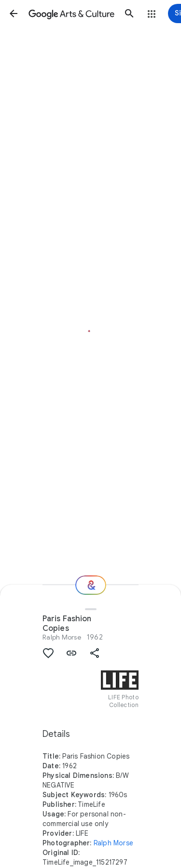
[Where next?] (91, 585)
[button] (14, 13)
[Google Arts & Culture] (71, 13)
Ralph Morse (62, 637)
